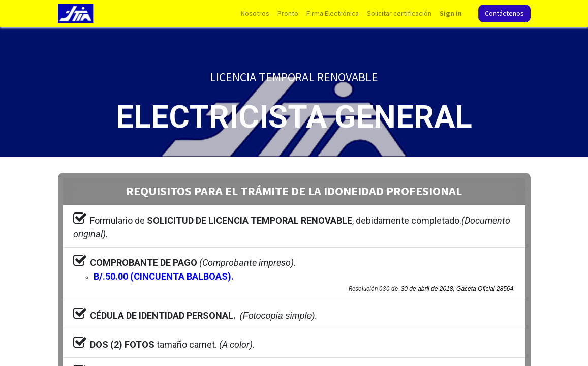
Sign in (451, 13)
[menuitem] (255, 13)
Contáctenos (504, 13)
